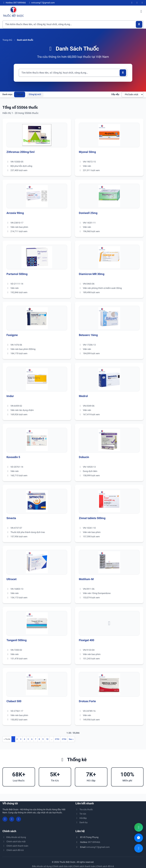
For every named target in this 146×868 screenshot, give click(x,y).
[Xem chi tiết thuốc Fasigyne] (37, 318)
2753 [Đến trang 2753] (57, 739)
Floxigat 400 (87, 640)
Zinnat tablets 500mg (92, 518)
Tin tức (81, 814)
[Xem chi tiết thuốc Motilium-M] (109, 562)
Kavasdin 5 (13, 457)
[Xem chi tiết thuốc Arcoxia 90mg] (37, 196)
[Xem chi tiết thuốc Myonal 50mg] (109, 135)
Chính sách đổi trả (13, 850)
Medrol (83, 396)
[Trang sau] (71, 739)
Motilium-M (86, 579)
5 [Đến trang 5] (28, 739)
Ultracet (11, 579)
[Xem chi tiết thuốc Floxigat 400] (109, 623)
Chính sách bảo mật (14, 841)
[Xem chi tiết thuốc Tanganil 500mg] (37, 623)
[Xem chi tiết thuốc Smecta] (37, 501)
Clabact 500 (14, 701)
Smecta (11, 518)
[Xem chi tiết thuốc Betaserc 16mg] (109, 318)
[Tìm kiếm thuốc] (73, 24)
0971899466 (94, 842)
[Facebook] (132, 3)
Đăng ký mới (35, 94)
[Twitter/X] (142, 3)
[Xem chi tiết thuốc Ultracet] (37, 562)
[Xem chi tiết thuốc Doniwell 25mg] (109, 196)
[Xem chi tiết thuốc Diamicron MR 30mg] (109, 257)
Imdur (10, 396)
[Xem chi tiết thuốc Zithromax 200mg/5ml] (37, 135)
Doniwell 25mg (88, 213)
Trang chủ (7, 40)
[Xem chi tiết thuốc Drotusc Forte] (109, 684)
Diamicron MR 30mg (92, 274)
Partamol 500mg (17, 274)
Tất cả (20, 94)
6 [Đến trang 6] (32, 739)
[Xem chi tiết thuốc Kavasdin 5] (37, 440)
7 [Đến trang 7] (36, 739)
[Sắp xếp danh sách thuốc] (132, 94)
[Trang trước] (7, 739)
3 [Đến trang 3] (21, 739)
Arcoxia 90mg (15, 213)
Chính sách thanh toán (15, 846)
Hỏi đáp (81, 818)
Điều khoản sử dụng (14, 837)
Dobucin (84, 457)
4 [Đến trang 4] (24, 739)
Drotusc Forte (87, 701)
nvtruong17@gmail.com (98, 847)
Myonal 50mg (87, 152)
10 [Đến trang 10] (47, 739)
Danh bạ (81, 822)
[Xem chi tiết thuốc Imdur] (37, 379)
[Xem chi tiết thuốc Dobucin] (109, 440)
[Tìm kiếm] (139, 24)
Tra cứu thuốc (84, 809)
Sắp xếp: (115, 94)
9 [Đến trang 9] (43, 739)
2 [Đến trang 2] (17, 739)
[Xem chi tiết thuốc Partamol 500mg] (37, 257)
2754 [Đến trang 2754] (64, 739)
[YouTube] (137, 3)
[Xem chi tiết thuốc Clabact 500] (37, 684)
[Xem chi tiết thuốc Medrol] (109, 379)
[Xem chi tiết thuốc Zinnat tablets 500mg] (109, 501)
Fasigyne (12, 335)
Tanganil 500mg (17, 640)
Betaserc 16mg (88, 335)
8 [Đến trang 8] (39, 739)
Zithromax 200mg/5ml (21, 152)
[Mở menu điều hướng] (141, 12)
